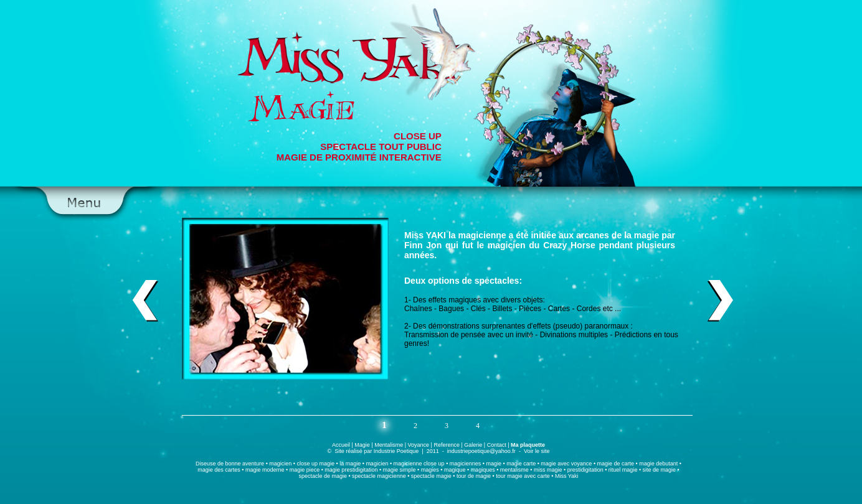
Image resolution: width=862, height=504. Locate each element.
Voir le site (537, 451)
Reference (447, 445)
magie (646, 235)
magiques (465, 300)
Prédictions (633, 335)
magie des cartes (219, 470)
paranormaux (607, 326)
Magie (362, 445)
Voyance (419, 445)
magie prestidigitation (351, 470)
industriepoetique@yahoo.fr (481, 451)
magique (455, 470)
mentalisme (514, 470)
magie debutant (658, 464)
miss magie (548, 470)
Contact (497, 445)
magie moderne (265, 470)
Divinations (558, 335)
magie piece (305, 470)
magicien (280, 464)
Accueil (341, 445)
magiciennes (466, 464)
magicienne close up (419, 464)
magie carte (521, 464)
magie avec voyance (566, 464)
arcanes (593, 235)
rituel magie (622, 470)
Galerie (473, 445)
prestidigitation (585, 470)
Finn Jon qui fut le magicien (465, 245)
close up (307, 464)
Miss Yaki (567, 476)
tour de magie (474, 476)
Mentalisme (389, 445)
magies (430, 470)
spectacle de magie (323, 476)
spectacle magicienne (379, 476)
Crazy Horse (569, 245)
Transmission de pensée (445, 335)
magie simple (400, 470)
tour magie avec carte (523, 476)
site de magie (660, 470)
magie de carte (616, 464)
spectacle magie (431, 476)
